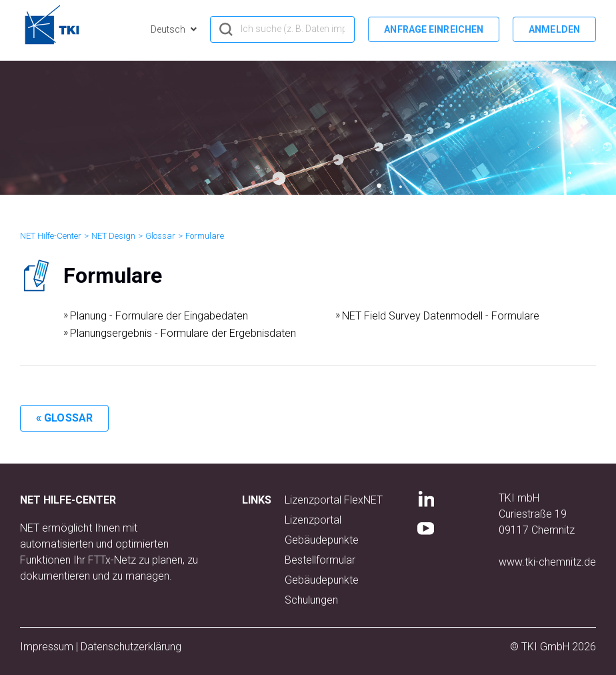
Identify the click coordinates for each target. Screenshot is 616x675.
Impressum (47, 647)
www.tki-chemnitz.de (547, 562)
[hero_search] (282, 29)
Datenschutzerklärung (131, 647)
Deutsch (169, 29)
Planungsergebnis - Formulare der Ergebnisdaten (183, 333)
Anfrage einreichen (434, 29)
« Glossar (64, 418)
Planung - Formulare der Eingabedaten (159, 316)
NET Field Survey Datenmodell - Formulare (441, 316)
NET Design (113, 236)
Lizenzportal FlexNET (334, 500)
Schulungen (311, 600)
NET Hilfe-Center (51, 236)
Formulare (205, 236)
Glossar (160, 236)
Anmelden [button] (554, 29)
